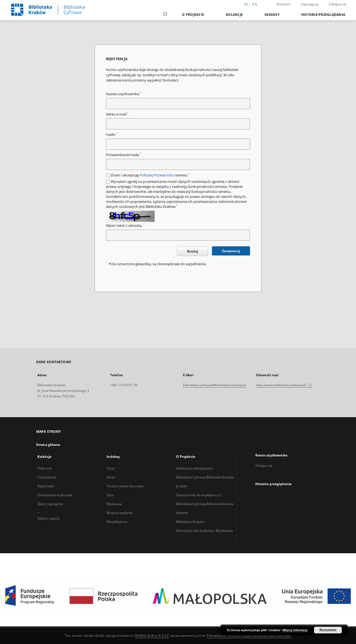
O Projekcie (193, 15)
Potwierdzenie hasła (124, 155)
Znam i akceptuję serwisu (150, 175)
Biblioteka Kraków (190, 522)
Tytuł (110, 468)
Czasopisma (47, 477)
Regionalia (45, 486)
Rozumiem (328, 630)
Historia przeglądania (323, 15)
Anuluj (192, 251)
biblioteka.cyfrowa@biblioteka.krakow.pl (215, 385)
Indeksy (272, 15)
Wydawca (114, 504)
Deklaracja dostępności (195, 468)
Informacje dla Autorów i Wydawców (205, 531)
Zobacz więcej (48, 518)
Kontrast (284, 4)
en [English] (255, 4)
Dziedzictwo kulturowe (55, 495)
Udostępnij (310, 4)
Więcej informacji (295, 630)
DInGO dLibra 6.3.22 (152, 636)
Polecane (44, 468)
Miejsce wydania (120, 513)
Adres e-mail (117, 114)
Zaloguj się (338, 4)
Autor (111, 477)
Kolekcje (234, 15)
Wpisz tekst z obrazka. (125, 226)
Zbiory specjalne (50, 504)
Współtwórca (117, 522)
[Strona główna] (165, 14)
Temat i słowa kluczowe (125, 486)
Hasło (112, 135)
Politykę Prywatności (157, 175)
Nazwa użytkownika (124, 94)
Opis (110, 495)
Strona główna (48, 445)
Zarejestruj (231, 251)
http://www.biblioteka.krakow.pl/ (284, 385)
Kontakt (182, 513)
